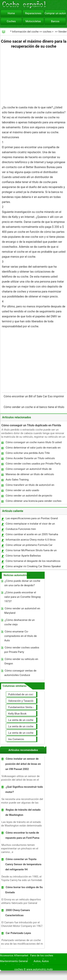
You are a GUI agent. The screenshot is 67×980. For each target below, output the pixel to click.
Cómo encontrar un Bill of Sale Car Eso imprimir (34, 396)
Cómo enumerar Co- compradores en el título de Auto (21, 636)
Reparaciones (33, 13)
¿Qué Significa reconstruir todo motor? (24, 789)
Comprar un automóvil (55, 13)
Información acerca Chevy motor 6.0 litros (31, 540)
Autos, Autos (41, 961)
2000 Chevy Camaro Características (18, 913)
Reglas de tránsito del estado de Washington (23, 812)
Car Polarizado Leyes (18, 933)
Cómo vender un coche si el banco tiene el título (34, 407)
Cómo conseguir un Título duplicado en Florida (31, 425)
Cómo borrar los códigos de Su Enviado (24, 890)
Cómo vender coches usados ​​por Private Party (33, 464)
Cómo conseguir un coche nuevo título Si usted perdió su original (33, 443)
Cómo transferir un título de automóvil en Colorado (30, 486)
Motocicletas (33, 21)
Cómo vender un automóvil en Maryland (22, 611)
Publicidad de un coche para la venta (30, 694)
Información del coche (25, 32)
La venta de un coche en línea (26, 720)
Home (11, 13)
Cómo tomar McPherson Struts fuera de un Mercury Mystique (31, 551)
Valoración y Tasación (21, 701)
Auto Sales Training (17, 480)
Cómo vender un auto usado (22, 490)
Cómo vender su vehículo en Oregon (21, 661)
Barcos (55, 21)
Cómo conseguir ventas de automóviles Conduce (20, 673)
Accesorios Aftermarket (14, 955)
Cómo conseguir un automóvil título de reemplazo (28, 470)
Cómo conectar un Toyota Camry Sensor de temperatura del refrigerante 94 (23, 864)
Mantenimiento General (14, 961)
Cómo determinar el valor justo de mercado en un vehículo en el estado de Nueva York (33, 448)
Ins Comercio (16, 739)
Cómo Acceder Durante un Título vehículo (30, 458)
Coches (11, 21)
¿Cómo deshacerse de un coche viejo (19, 622)
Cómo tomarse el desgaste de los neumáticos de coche (33, 562)
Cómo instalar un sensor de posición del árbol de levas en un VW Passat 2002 (23, 764)
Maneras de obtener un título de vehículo (30, 474)
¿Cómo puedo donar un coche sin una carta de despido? (22, 583)
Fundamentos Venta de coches (27, 707)
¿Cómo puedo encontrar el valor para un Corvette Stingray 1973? (23, 597)
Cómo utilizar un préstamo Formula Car (29, 545)
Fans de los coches (42, 955)
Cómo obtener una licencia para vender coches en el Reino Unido (33, 502)
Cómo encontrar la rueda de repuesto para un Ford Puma (22, 835)
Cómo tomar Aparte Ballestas (23, 556)
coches (47, 32)
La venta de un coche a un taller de (29, 733)
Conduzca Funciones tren (21, 529)
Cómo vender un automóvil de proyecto (29, 496)
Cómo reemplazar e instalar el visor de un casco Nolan (30, 524)
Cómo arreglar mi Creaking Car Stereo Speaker (33, 566)
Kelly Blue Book (17, 714)
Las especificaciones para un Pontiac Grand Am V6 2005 (32, 519)
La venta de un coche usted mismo (29, 726)
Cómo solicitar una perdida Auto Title (28, 453)
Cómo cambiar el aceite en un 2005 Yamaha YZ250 (32, 535)
